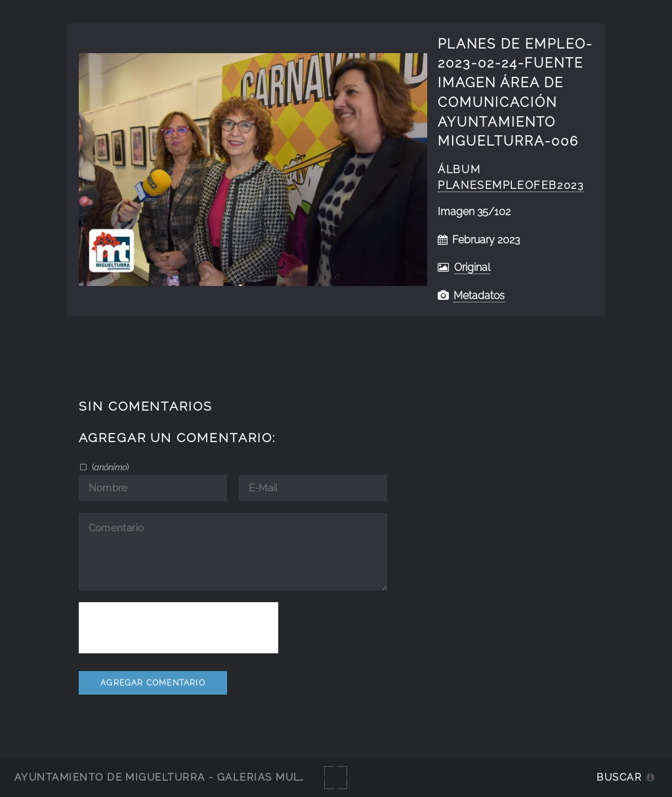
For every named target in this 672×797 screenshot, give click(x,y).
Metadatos (479, 296)
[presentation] (178, 628)
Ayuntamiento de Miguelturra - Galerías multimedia (180, 777)
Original (472, 267)
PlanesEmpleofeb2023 (511, 185)
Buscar (619, 777)
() (109, 467)
